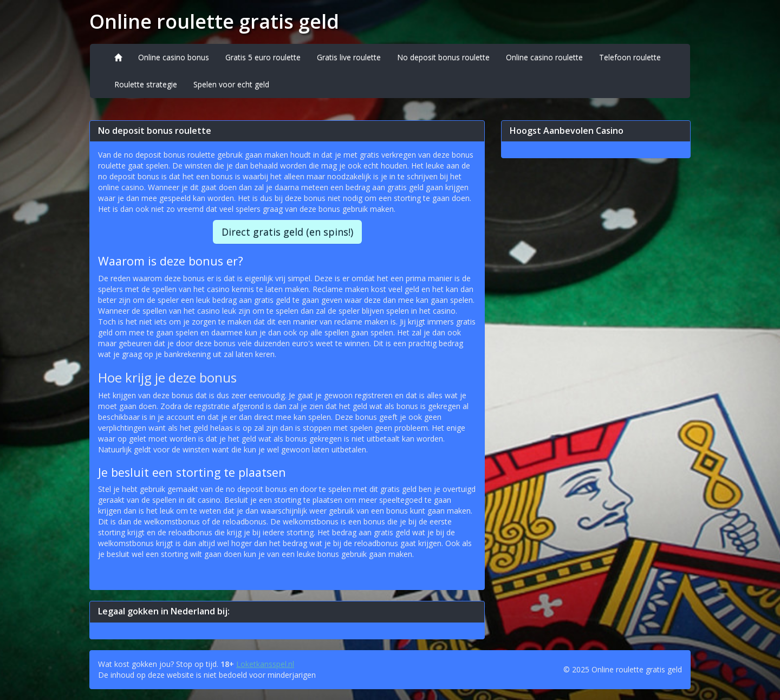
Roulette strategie (146, 84)
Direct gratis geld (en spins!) (287, 232)
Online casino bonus (174, 57)
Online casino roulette (544, 57)
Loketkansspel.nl (265, 664)
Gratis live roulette (349, 57)
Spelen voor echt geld (231, 84)
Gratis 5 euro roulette (263, 57)
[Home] (118, 57)
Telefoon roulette (630, 57)
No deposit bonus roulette (443, 57)
